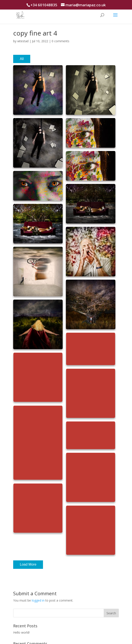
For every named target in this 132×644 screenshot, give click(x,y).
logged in (38, 600)
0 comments (60, 41)
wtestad (23, 41)
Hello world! (21, 632)
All (22, 59)
